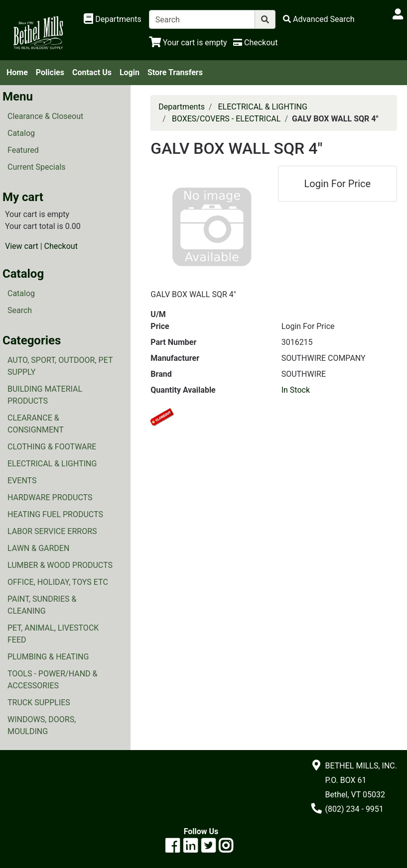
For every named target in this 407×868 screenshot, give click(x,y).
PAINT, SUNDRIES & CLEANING (42, 605)
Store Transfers (175, 72)
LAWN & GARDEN (38, 548)
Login (130, 72)
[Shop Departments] (113, 19)
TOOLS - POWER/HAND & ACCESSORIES (53, 680)
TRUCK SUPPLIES (39, 703)
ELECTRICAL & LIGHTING (52, 464)
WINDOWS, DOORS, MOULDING (42, 725)
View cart (22, 246)
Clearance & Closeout (45, 116)
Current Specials (37, 167)
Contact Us (92, 72)
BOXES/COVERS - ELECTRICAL (226, 119)
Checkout (61, 246)
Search (20, 310)
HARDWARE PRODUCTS (50, 497)
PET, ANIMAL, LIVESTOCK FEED (53, 634)
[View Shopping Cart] (188, 43)
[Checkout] (255, 43)
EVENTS (22, 481)
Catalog (21, 133)
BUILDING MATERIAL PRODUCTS (45, 395)
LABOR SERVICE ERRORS (52, 531)
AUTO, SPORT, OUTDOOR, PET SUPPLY (60, 366)
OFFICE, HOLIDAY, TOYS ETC (58, 582)
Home (17, 72)
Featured (23, 150)
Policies (50, 72)
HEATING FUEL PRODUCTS (55, 514)
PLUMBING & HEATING (48, 657)
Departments (182, 107)
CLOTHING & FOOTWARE (52, 447)
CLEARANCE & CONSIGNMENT (36, 424)
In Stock (296, 390)
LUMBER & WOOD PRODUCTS (60, 565)
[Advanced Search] (319, 19)
